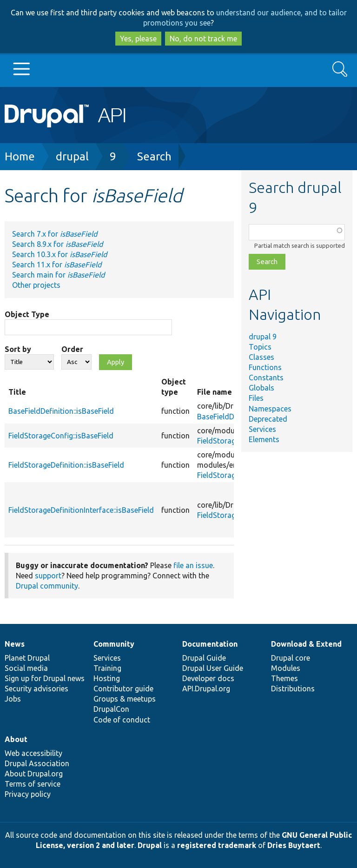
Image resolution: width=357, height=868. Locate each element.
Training (107, 668)
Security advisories (36, 689)
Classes (261, 357)
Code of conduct (122, 720)
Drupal (150, 845)
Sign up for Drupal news (45, 678)
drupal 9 (263, 337)
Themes (284, 678)
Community (114, 644)
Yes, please (138, 39)
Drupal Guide (204, 658)
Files (256, 398)
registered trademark (217, 845)
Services (262, 429)
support (48, 576)
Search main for (58, 275)
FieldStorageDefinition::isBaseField (66, 465)
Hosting (107, 678)
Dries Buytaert (294, 845)
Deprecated (268, 419)
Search (154, 156)
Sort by (18, 349)
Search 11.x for (57, 265)
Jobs (13, 699)
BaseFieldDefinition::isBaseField (61, 411)
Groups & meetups (125, 699)
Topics (260, 347)
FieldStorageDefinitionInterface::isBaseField (81, 510)
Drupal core (291, 658)
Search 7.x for (55, 234)
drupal (72, 156)
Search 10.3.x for (59, 254)
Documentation (210, 644)
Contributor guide (123, 689)
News (15, 644)
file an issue (193, 565)
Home (20, 156)
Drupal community (47, 586)
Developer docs (208, 678)
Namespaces (270, 409)
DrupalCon (111, 709)
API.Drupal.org (206, 689)
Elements (264, 439)
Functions (265, 367)
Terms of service (33, 784)
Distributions (293, 689)
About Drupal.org (34, 774)
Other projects (36, 285)
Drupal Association (37, 763)
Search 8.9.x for (57, 244)
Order (72, 349)
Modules (286, 668)
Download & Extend (306, 644)
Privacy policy (28, 794)
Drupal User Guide (213, 668)
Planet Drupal (27, 658)
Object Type (27, 314)
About (16, 739)
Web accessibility (33, 753)
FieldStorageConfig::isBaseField (61, 436)
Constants (266, 378)
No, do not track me (203, 39)
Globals (261, 388)
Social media (26, 668)
